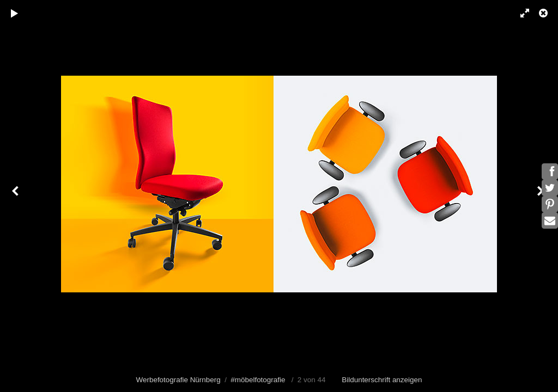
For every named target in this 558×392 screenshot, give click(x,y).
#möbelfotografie (258, 380)
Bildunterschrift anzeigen (382, 380)
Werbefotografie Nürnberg (178, 380)
